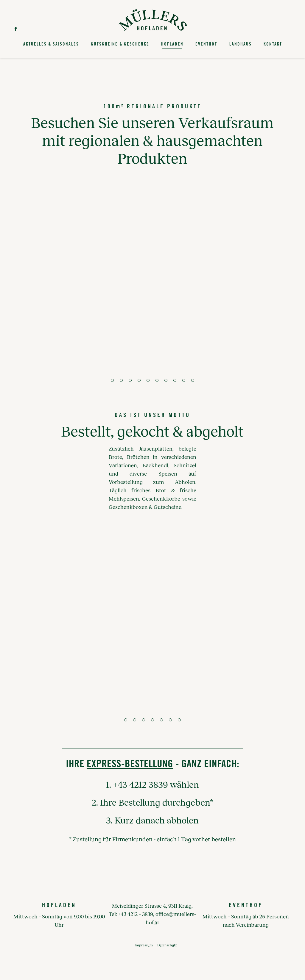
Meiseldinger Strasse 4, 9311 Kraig (152, 906)
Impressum (144, 945)
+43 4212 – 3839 (136, 914)
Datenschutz (167, 945)
